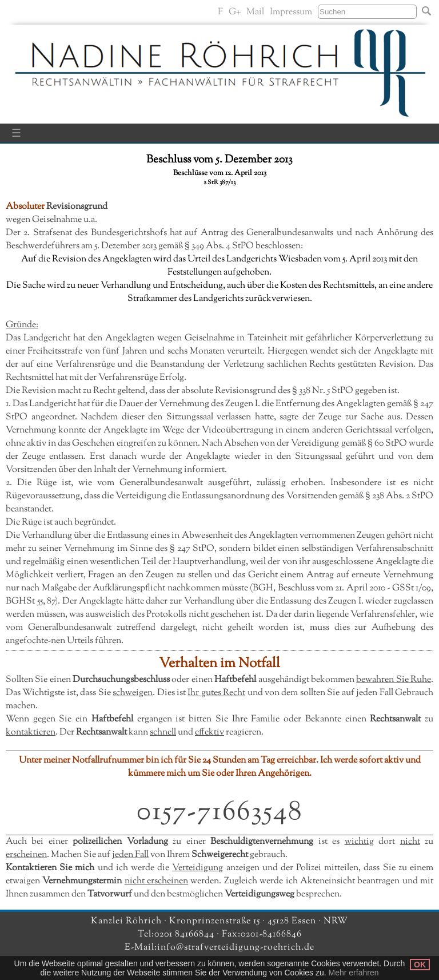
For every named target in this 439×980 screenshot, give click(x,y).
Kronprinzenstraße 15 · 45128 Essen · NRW (259, 921)
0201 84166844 (185, 935)
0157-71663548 (220, 813)
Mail (255, 12)
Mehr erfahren (354, 973)
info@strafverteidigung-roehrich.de (236, 948)
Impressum (291, 12)
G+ (235, 12)
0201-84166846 (271, 935)
